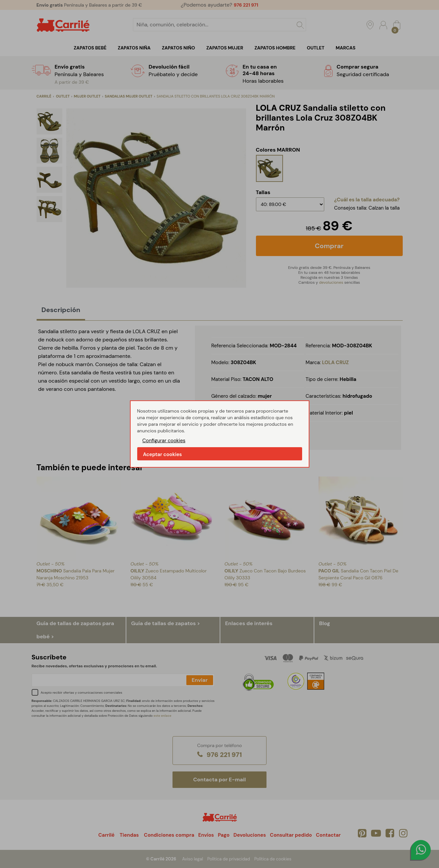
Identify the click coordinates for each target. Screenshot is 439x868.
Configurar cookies (164, 441)
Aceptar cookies (163, 454)
